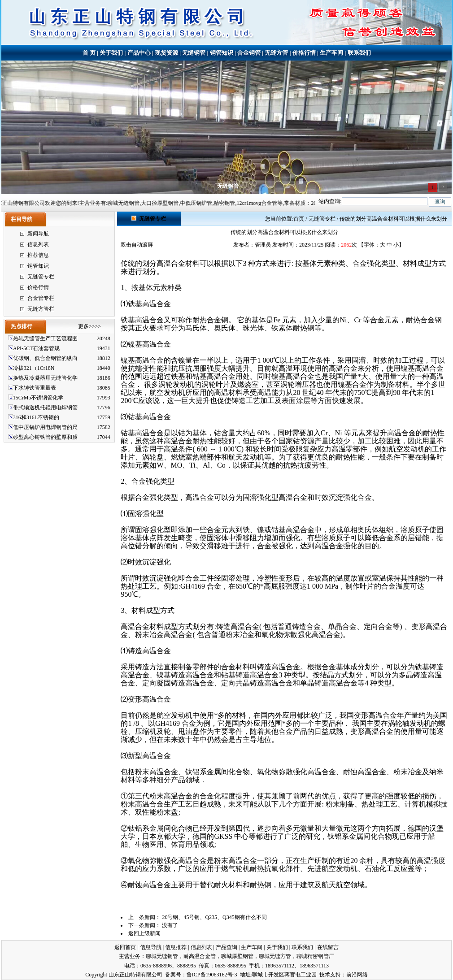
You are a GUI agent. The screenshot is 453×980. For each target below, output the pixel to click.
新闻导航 (38, 234)
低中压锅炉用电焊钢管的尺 (45, 427)
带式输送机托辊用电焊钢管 (45, 408)
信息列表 (38, 244)
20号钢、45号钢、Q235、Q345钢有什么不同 (214, 917)
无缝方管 (276, 53)
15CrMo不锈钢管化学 (38, 398)
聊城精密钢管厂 (315, 956)
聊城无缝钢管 (162, 956)
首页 (299, 219)
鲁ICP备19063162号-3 (212, 975)
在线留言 (328, 947)
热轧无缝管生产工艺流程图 (45, 338)
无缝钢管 (194, 53)
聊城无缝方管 (275, 956)
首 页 (89, 53)
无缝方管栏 (41, 309)
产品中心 (139, 53)
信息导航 (151, 947)
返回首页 (125, 947)
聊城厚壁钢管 (237, 956)
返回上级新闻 (144, 933)
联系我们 (359, 53)
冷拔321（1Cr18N (34, 368)
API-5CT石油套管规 (37, 348)
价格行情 (304, 53)
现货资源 (166, 53)
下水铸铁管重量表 (35, 388)
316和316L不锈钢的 (36, 417)
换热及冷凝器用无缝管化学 (45, 378)
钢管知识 (222, 53)
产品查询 (226, 947)
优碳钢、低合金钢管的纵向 (45, 358)
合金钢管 (249, 53)
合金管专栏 (41, 298)
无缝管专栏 (41, 277)
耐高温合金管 (200, 956)
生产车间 (331, 53)
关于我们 (111, 53)
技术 (325, 975)
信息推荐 (176, 947)
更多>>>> (89, 326)
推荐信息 (38, 255)
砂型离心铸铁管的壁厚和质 (45, 437)
